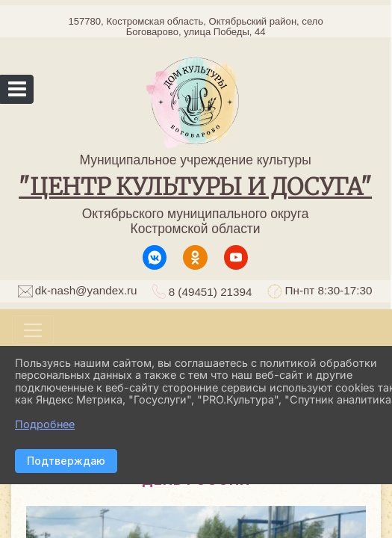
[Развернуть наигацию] (33, 330)
